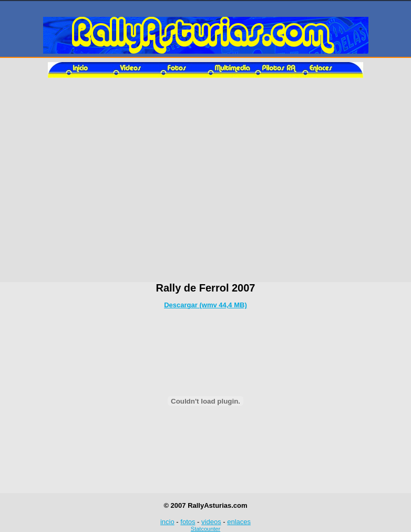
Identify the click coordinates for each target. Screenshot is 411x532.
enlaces (239, 522)
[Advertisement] (206, 183)
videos (211, 522)
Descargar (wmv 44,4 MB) (205, 305)
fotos (188, 522)
